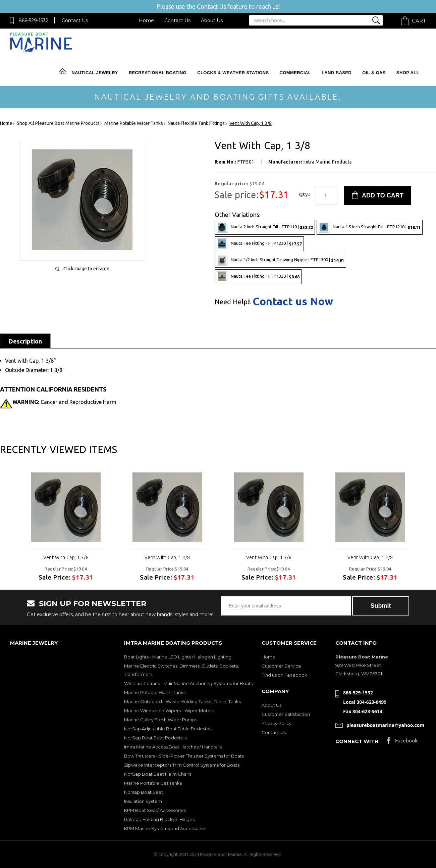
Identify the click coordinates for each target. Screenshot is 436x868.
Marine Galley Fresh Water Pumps (161, 720)
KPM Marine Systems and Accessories (165, 828)
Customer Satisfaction (286, 714)
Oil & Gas (374, 73)
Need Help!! (233, 302)
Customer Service (281, 666)
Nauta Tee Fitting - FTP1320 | (258, 277)
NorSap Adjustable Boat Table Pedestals (168, 729)
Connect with (357, 741)
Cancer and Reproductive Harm (64, 402)
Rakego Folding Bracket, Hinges (159, 819)
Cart (419, 21)
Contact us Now (293, 301)
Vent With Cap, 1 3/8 (66, 557)
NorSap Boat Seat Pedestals (155, 738)
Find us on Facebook (284, 675)
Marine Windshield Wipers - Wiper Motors (169, 711)
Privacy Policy (277, 723)
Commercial (295, 73)
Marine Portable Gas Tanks (153, 783)
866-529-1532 (33, 20)
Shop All (408, 73)
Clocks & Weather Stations (233, 73)
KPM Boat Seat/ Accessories (155, 810)
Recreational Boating (158, 73)
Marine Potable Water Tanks (155, 692)
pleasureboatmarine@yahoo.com (385, 725)
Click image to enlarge (86, 269)
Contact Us (75, 20)
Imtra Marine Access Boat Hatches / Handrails (173, 747)
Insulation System (143, 801)
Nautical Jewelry (95, 73)
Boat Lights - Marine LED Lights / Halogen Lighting (178, 657)
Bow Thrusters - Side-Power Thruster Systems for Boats (184, 756)
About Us (212, 20)
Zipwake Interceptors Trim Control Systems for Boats (182, 765)
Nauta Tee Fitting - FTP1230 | (259, 244)
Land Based (337, 73)
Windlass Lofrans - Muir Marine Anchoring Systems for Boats (188, 683)
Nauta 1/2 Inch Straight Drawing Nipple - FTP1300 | (280, 260)
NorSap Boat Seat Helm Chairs (158, 774)
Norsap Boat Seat (144, 792)
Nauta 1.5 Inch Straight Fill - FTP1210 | (370, 227)
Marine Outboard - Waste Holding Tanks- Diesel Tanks (182, 701)
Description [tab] (25, 341)
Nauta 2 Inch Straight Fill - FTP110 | (265, 227)
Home (146, 20)
